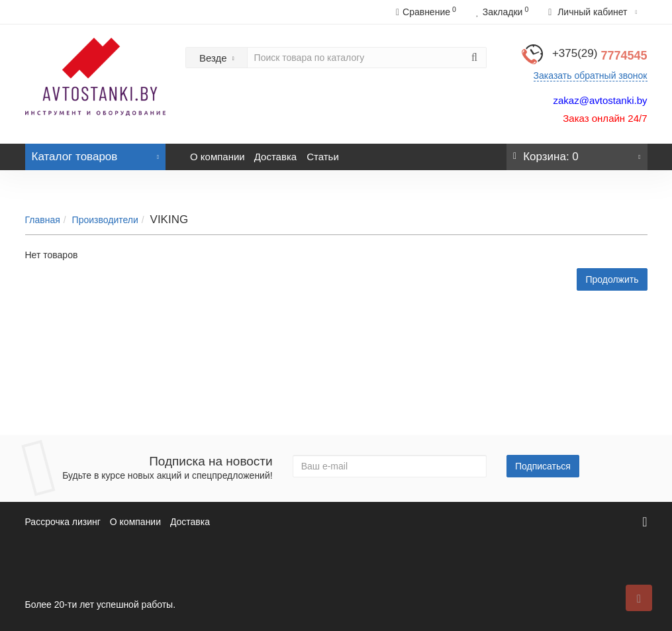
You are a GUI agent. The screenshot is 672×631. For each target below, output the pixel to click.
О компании (217, 157)
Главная (43, 220)
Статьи (323, 157)
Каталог (96, 153)
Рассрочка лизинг (63, 522)
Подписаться (543, 466)
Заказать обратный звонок (591, 75)
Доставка (275, 157)
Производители (105, 220)
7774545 (600, 56)
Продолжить (612, 279)
